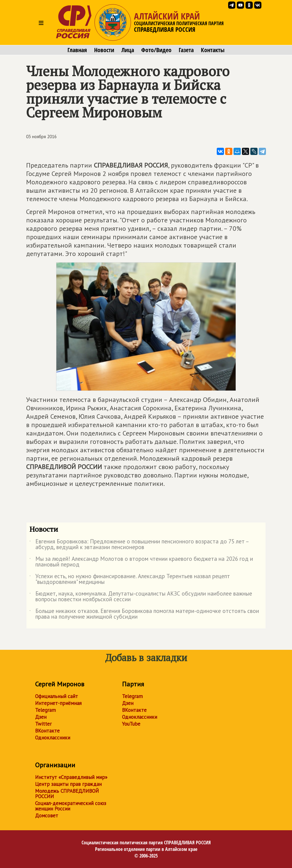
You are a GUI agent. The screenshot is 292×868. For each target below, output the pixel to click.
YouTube (131, 724)
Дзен (41, 717)
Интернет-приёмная (58, 703)
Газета (186, 50)
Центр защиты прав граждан (68, 784)
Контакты (213, 50)
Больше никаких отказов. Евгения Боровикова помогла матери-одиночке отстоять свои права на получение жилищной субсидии (144, 614)
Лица (128, 50)
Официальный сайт (57, 696)
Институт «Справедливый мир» (71, 777)
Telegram (45, 710)
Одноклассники (53, 738)
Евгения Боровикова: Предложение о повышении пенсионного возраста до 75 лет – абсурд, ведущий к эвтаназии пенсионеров (139, 545)
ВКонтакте (47, 731)
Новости (104, 50)
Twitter (43, 724)
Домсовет (47, 816)
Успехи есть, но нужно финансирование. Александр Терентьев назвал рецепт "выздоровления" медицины (130, 579)
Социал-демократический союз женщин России (71, 806)
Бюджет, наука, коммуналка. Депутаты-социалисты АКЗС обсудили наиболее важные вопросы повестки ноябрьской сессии (141, 597)
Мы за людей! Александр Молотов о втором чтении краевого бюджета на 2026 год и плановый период (141, 562)
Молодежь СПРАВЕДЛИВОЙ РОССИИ (67, 794)
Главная (77, 50)
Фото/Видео (156, 50)
